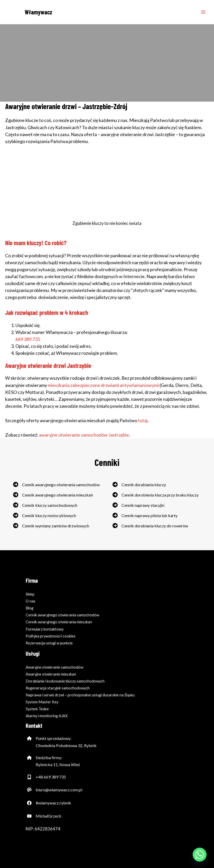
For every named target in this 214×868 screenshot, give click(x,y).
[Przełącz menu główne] (203, 12)
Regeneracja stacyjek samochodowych (58, 688)
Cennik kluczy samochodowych (50, 505)
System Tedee (37, 709)
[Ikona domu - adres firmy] (29, 738)
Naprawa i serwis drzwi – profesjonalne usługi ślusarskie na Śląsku (80, 695)
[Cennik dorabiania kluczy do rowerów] (150, 526)
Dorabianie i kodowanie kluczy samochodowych (65, 681)
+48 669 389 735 (51, 777)
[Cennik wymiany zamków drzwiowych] (51, 526)
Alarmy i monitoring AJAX (47, 716)
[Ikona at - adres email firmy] (29, 790)
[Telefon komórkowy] (29, 777)
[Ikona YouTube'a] (29, 816)
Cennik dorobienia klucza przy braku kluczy (160, 495)
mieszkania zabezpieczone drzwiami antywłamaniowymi (103, 385)
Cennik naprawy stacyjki (143, 505)
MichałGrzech (48, 816)
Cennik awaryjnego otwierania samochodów (61, 485)
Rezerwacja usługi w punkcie (49, 643)
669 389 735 (28, 339)
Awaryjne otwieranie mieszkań (51, 674)
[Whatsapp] (200, 855)
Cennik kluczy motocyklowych (49, 515)
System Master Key (42, 702)
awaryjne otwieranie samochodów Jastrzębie (84, 435)
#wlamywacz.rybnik (53, 803)
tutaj (143, 420)
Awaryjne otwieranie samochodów (54, 667)
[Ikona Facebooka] (29, 803)
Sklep (30, 594)
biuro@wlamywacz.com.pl (59, 790)
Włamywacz (38, 12)
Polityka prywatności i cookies (51, 636)
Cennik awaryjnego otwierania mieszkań (58, 495)
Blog (30, 608)
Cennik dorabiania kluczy (144, 485)
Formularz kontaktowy (45, 629)
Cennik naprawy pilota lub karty (150, 515)
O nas (31, 601)
